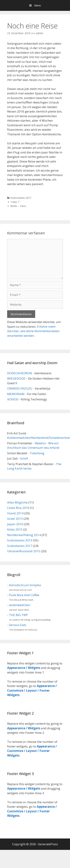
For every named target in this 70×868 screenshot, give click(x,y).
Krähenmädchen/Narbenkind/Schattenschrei (39, 438)
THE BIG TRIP (18, 615)
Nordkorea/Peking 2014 (24, 535)
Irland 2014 (15, 513)
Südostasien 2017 (21, 198)
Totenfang (37, 453)
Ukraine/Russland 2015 (24, 551)
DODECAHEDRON (20, 373)
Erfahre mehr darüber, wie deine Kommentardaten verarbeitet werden (33, 331)
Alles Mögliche (17, 502)
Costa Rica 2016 (18, 508)
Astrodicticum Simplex (25, 585)
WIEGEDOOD (16, 378)
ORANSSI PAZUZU (20, 388)
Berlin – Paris (18, 206)
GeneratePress (48, 844)
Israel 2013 (15, 519)
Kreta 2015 (15, 529)
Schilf (24, 458)
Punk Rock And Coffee (24, 595)
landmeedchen (19, 605)
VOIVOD (13, 399)
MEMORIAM (16, 394)
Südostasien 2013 (20, 540)
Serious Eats (18, 625)
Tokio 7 (15, 202)
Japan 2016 (15, 524)
